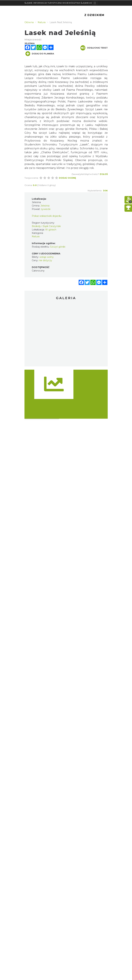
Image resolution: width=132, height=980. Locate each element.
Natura (36, 236)
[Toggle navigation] (95, 3)
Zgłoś (104, 174)
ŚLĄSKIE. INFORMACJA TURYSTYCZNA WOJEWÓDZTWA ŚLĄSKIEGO (58, 3)
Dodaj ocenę (67, 178)
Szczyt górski (58, 247)
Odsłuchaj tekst (94, 48)
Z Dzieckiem (94, 15)
